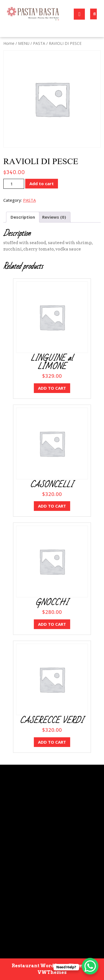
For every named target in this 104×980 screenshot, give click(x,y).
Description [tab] (23, 217)
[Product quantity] (14, 184)
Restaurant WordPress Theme (49, 966)
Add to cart (42, 183)
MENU (24, 43)
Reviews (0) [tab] (54, 217)
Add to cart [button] (52, 388)
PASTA (39, 43)
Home (9, 43)
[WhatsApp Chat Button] (90, 966)
